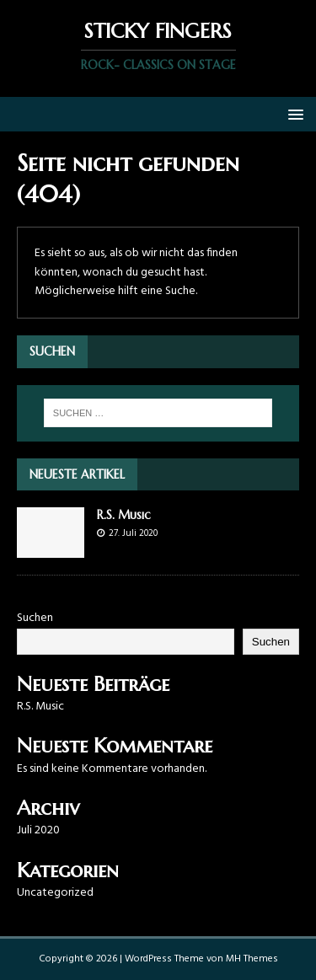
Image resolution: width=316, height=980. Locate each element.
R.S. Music (124, 515)
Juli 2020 (38, 830)
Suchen (35, 618)
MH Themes (252, 959)
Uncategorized (55, 893)
